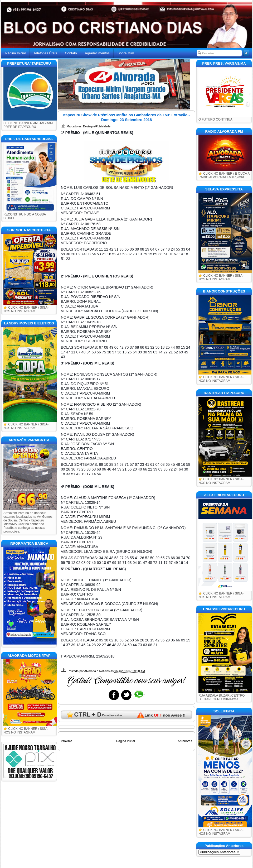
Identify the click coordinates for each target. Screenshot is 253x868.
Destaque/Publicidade (97, 126)
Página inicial (126, 741)
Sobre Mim (126, 53)
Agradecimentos (97, 53)
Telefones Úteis (45, 53)
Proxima (67, 741)
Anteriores (185, 741)
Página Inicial (15, 53)
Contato (71, 53)
